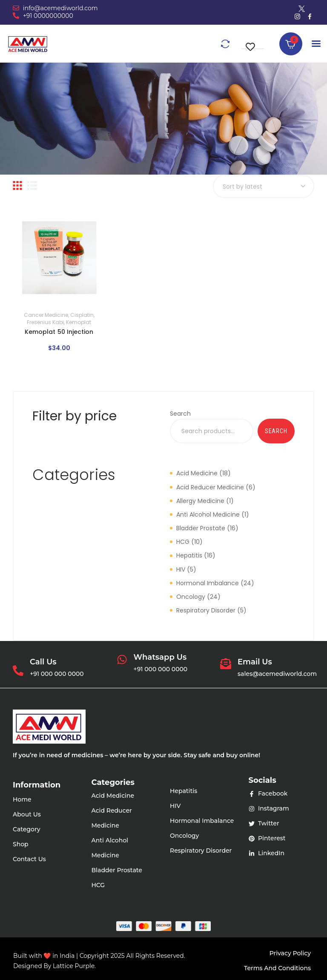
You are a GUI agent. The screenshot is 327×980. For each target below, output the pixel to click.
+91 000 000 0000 (57, 674)
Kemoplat (79, 322)
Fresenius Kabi (45, 322)
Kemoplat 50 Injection (59, 332)
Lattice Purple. (74, 966)
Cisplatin (82, 315)
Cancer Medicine (46, 315)
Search (180, 414)
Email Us (255, 662)
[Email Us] (226, 664)
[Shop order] (264, 186)
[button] (252, 42)
